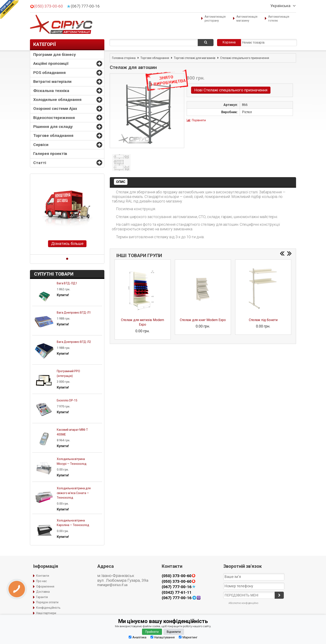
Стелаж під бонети (263, 320)
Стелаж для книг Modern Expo (203, 320)
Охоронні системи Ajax (55, 109)
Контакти (43, 576)
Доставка (43, 592)
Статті (40, 163)
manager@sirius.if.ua (112, 585)
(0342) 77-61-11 (177, 592)
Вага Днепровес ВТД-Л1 (74, 313)
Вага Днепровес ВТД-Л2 (74, 342)
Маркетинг (188, 637)
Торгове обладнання (53, 136)
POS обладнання (49, 73)
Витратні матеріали (52, 82)
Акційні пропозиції (51, 63)
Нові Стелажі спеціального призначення (231, 90)
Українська (280, 6)
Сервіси (41, 145)
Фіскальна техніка (51, 91)
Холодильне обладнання (57, 100)
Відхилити (174, 632)
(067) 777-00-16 (85, 6)
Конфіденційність (48, 608)
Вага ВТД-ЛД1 (67, 283)
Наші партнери (46, 613)
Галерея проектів (50, 154)
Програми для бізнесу (55, 55)
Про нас (41, 581)
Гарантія (42, 597)
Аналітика (138, 637)
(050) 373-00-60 (49, 6)
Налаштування (163, 637)
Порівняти (199, 120)
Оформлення (45, 586)
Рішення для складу (53, 127)
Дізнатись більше (67, 243)
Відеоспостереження (54, 118)
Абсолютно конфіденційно (243, 603)
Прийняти (152, 632)
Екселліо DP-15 (67, 400)
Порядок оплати (47, 602)
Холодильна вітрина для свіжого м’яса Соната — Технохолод (74, 493)
